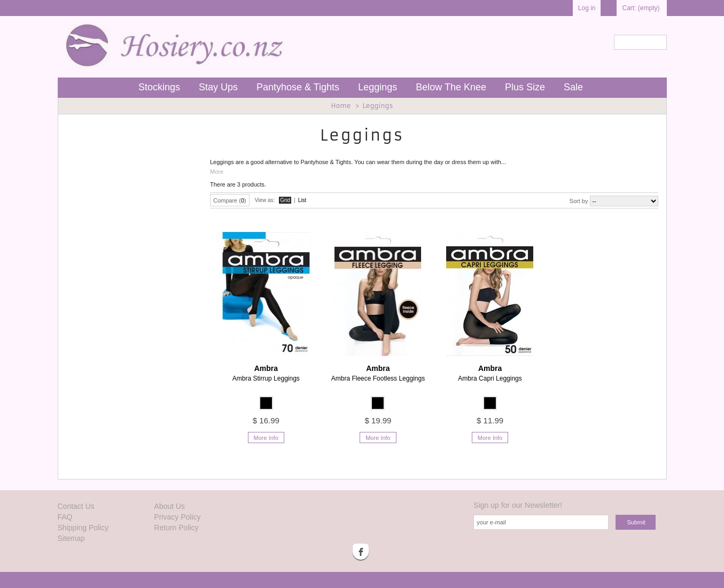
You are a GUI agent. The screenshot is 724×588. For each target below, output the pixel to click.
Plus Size (525, 87)
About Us (169, 506)
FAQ (65, 517)
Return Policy (176, 528)
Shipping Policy (83, 528)
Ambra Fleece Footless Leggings (378, 373)
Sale (573, 87)
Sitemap (71, 538)
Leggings (377, 87)
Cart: (641, 8)
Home (341, 106)
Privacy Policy (177, 517)
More (217, 172)
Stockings (159, 87)
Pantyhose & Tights (298, 87)
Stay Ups (218, 87)
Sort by (579, 201)
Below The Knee (451, 87)
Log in (587, 8)
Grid (285, 200)
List (302, 200)
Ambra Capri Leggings (490, 373)
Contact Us (76, 506)
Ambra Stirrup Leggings (266, 373)
